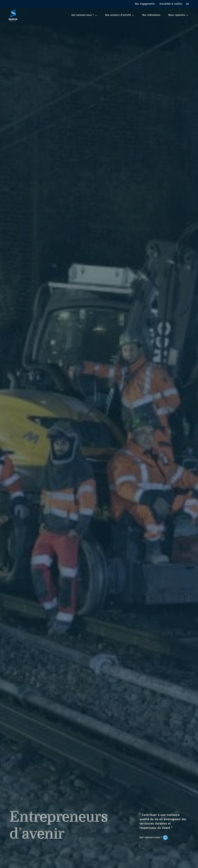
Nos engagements (145, 4)
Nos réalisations (151, 15)
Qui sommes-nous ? (151, 838)
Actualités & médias (171, 4)
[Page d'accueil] (13, 15)
